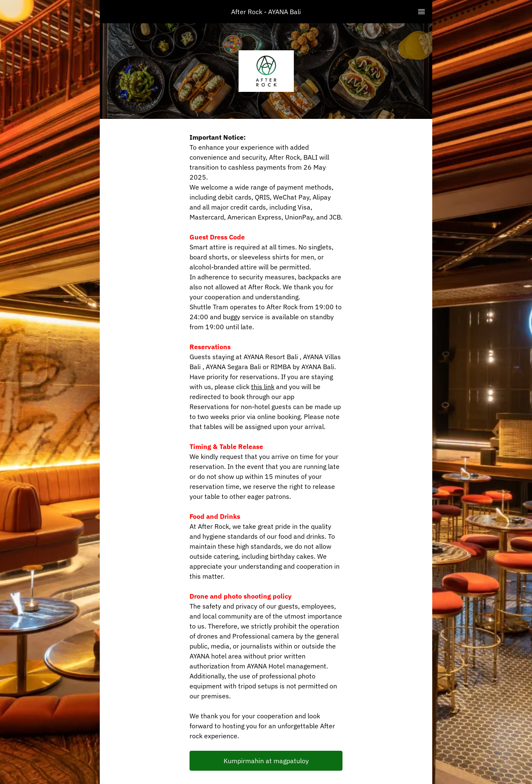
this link (263, 387)
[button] (266, 761)
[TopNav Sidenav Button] (421, 12)
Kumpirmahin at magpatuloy (266, 761)
